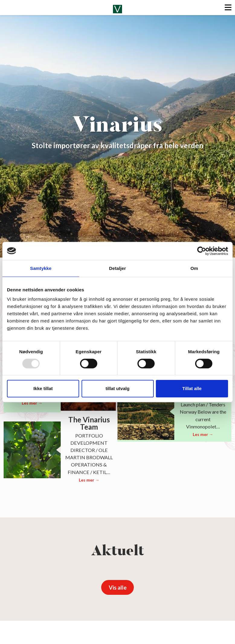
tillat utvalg (117, 388)
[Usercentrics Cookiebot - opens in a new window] (202, 251)
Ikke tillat (43, 388)
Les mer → (32, 403)
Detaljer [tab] (117, 268)
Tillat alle (192, 388)
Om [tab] (194, 268)
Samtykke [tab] (41, 268)
